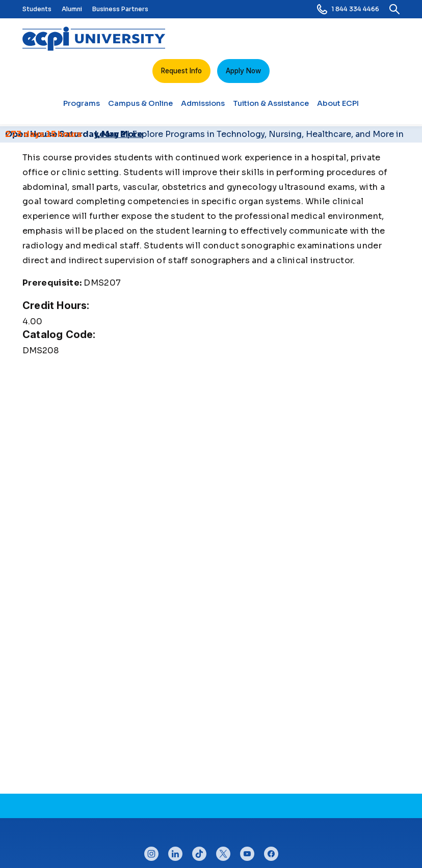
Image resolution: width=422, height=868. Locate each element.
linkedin (175, 851)
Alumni (72, 9)
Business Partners (120, 9)
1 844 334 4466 (348, 9)
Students (37, 9)
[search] (394, 9)
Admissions (203, 107)
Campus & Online (140, 107)
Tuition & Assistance (271, 107)
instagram (151, 851)
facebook (271, 851)
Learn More (119, 134)
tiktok (199, 851)
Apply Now (243, 71)
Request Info (181, 71)
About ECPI (338, 107)
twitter (223, 851)
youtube (247, 851)
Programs (82, 107)
